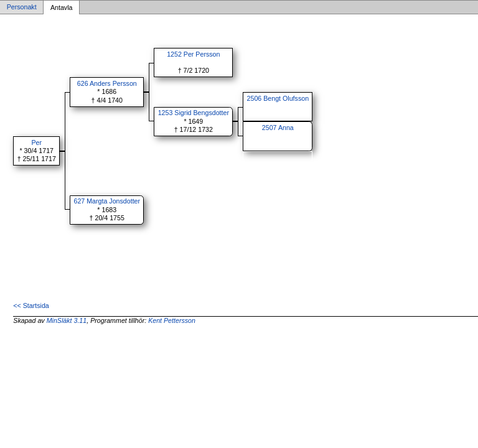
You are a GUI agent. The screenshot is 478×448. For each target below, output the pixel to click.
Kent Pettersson (172, 320)
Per (36, 142)
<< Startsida (31, 306)
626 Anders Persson (107, 83)
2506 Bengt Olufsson (278, 98)
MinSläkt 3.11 (67, 320)
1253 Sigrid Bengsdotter (194, 113)
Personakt (22, 7)
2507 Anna (278, 128)
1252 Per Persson (193, 54)
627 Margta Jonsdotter (107, 201)
